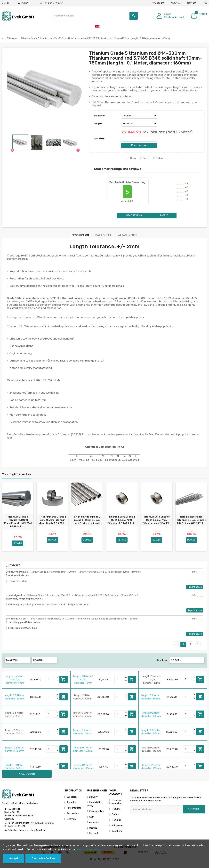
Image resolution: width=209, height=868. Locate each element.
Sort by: (162, 664)
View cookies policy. (88, 849)
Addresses (117, 829)
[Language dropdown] (24, 3)
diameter (99, 116)
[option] (18, 519)
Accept (14, 858)
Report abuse (195, 591)
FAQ (205, 3)
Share (132, 158)
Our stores (72, 801)
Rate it (164, 216)
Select (177, 664)
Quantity (99, 139)
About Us (176, 3)
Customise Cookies (43, 858)
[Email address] (157, 813)
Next (198, 648)
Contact (192, 3)
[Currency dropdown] (6, 3)
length (98, 124)
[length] (139, 124)
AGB (91, 821)
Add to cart (64, 683)
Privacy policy (96, 815)
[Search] (95, 16)
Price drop (72, 806)
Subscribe (194, 813)
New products (74, 812)
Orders (115, 818)
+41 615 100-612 (17, 830)
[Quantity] (139, 139)
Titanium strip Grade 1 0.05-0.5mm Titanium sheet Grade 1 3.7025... (52, 520)
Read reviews (134, 216)
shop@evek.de (38, 834)
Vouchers (117, 835)
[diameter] (139, 116)
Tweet (145, 158)
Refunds (116, 824)
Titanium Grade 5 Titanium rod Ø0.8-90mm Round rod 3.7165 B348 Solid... (18, 522)
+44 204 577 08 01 (52, 3)
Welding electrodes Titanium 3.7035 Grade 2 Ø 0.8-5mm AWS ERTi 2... (191, 520)
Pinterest (160, 158)
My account (158, 3)
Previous (176, 648)
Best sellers (73, 817)
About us (94, 826)
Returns (116, 813)
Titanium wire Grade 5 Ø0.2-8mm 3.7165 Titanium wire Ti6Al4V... (157, 520)
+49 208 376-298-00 (41, 827)
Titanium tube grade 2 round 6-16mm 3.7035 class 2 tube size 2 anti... (87, 520)
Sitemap (71, 823)
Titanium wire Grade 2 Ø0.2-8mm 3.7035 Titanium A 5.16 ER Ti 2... (122, 520)
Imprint (93, 832)
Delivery (93, 801)
